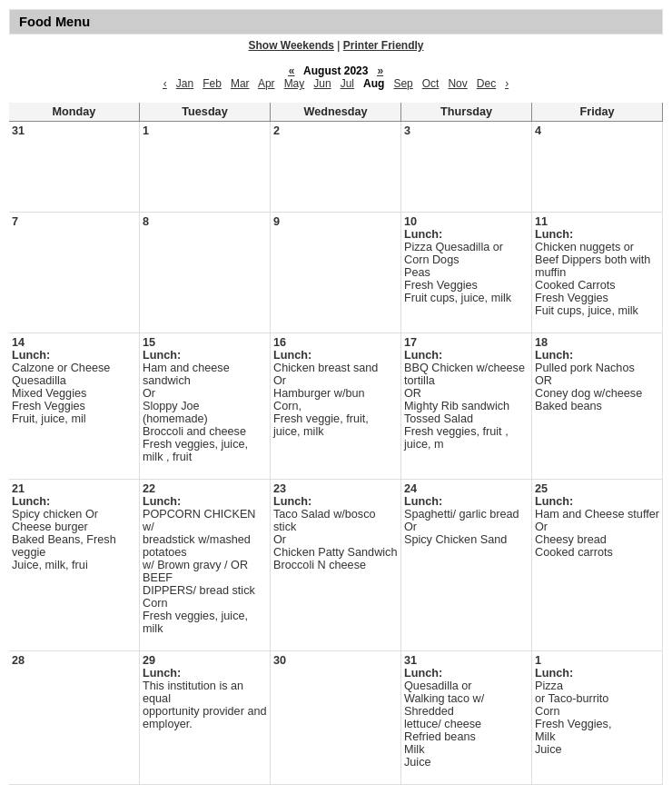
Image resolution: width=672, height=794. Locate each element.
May (295, 84)
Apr (267, 84)
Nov (457, 84)
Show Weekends (292, 45)
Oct (431, 84)
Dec (486, 84)
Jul (347, 84)
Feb (212, 84)
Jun (322, 84)
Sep (403, 84)
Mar (240, 84)
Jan (185, 84)
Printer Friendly (384, 45)
